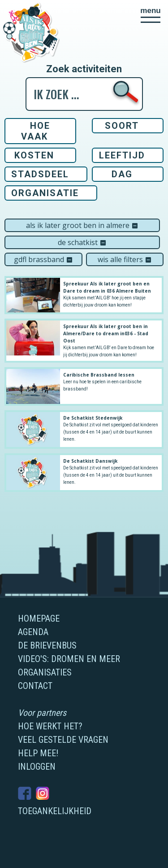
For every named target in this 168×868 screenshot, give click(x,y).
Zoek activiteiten (84, 69)
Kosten (34, 155)
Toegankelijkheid (55, 811)
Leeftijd (122, 155)
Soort (122, 126)
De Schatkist (82, 242)
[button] (151, 15)
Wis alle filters (125, 259)
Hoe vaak (36, 131)
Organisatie (45, 193)
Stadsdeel (40, 174)
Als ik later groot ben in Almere (82, 225)
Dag (122, 174)
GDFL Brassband (43, 259)
